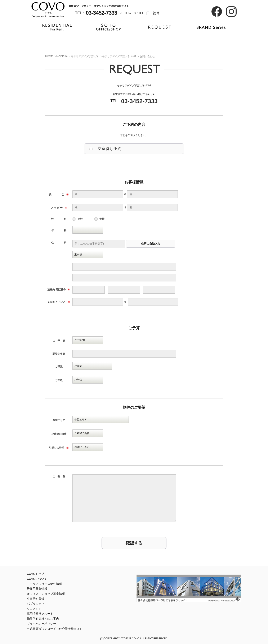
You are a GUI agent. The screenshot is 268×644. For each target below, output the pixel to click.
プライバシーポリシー (41, 624)
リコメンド (34, 609)
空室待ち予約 (110, 149)
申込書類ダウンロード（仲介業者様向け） (55, 629)
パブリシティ (36, 604)
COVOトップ (35, 574)
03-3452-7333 (139, 101)
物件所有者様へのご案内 (43, 619)
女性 (102, 219)
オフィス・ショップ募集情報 (46, 594)
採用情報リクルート (40, 614)
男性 (80, 219)
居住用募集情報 (37, 589)
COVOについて (37, 579)
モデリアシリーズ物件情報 (44, 584)
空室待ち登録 (36, 599)
